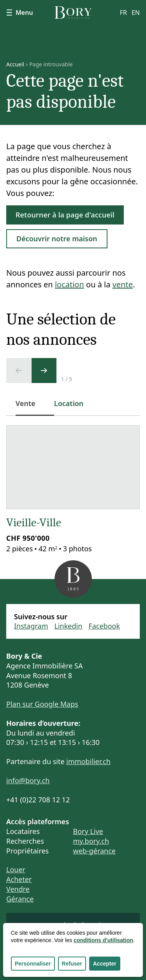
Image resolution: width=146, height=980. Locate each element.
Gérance (20, 899)
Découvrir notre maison (57, 239)
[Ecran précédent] (19, 371)
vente (123, 284)
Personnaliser (33, 964)
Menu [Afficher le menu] (20, 12)
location (69, 284)
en (136, 12)
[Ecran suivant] (44, 371)
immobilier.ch (88, 761)
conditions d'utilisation (103, 940)
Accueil (15, 64)
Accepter (105, 964)
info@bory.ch (28, 780)
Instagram (31, 626)
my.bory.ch (91, 841)
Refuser (72, 964)
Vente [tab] (30, 407)
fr (123, 12)
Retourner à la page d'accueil (65, 215)
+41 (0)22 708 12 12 (38, 800)
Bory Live (88, 831)
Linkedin (69, 626)
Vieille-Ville (34, 523)
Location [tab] (69, 403)
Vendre (18, 889)
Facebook (104, 626)
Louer (16, 870)
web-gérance (94, 851)
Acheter (19, 879)
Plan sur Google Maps (42, 704)
